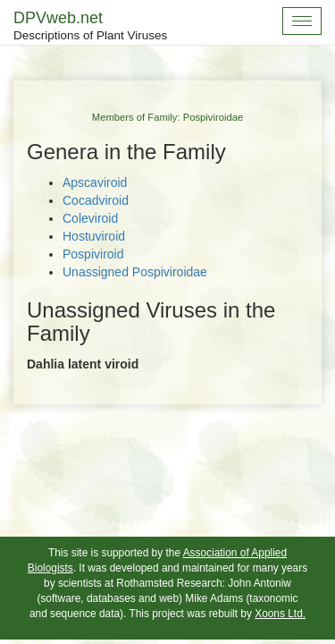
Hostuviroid (94, 236)
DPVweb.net (90, 27)
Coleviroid (90, 218)
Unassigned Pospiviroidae (135, 272)
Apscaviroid (95, 182)
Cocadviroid (96, 200)
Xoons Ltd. (280, 614)
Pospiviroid (93, 254)
